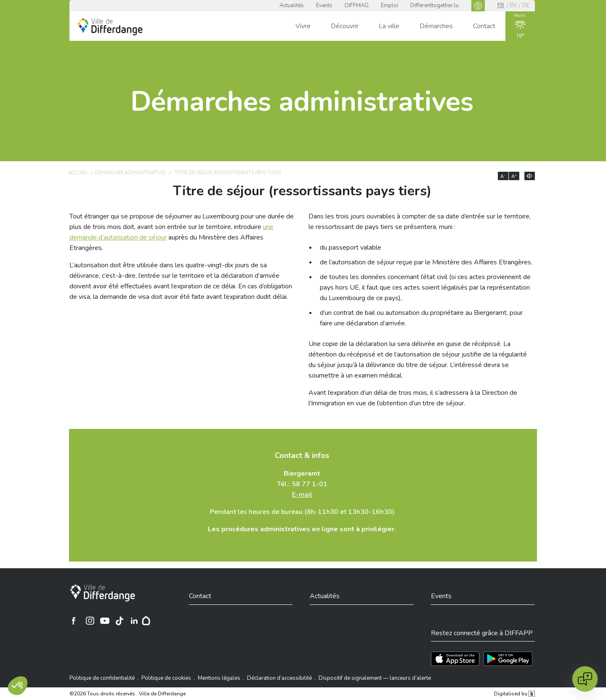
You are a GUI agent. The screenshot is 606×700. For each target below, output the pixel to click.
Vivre (303, 26)
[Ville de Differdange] (103, 593)
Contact (484, 26)
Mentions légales (219, 678)
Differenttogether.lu (435, 5)
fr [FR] (501, 5)
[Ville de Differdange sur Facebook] (74, 621)
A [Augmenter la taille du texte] (514, 176)
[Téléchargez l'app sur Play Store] (508, 659)
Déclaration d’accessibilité (279, 678)
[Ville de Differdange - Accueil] (110, 27)
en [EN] (513, 5)
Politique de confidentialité (102, 678)
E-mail (302, 495)
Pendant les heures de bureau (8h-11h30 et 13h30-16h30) (302, 512)
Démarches (436, 26)
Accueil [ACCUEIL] (78, 173)
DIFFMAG (357, 5)
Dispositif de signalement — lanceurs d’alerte (375, 678)
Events (324, 5)
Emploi (389, 5)
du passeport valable (351, 248)
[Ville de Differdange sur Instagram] (90, 621)
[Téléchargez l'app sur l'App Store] (455, 659)
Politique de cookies (166, 678)
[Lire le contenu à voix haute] (530, 176)
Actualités (292, 5)
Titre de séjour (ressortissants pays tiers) (302, 191)
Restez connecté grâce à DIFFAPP (482, 633)
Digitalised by (514, 694)
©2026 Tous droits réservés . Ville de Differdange (128, 694)
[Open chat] (585, 679)
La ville (389, 26)
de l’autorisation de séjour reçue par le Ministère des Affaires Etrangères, (426, 262)
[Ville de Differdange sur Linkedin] (134, 621)
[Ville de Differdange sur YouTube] (105, 621)
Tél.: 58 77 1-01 (302, 484)
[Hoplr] (146, 621)
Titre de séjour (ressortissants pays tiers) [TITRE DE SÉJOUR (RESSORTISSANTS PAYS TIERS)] (228, 173)
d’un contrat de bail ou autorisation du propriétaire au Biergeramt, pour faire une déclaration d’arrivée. (421, 318)
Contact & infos (302, 455)
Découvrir (345, 26)
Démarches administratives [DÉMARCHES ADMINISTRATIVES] (130, 173)
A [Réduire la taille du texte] (503, 176)
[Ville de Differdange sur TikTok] (120, 621)
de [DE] (526, 5)
